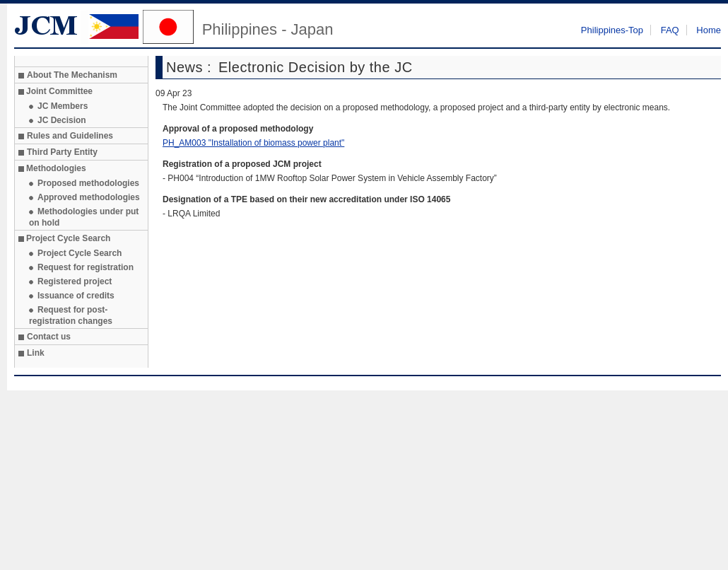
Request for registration (86, 267)
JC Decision (62, 120)
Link (36, 353)
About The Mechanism (72, 75)
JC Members (63, 106)
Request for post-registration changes (71, 315)
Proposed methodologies (88, 183)
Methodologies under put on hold (84, 217)
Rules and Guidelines (70, 136)
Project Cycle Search (80, 253)
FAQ (670, 30)
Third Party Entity (62, 152)
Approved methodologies (89, 197)
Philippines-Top (612, 30)
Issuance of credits (76, 296)
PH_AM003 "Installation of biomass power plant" (253, 143)
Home (709, 30)
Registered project (75, 281)
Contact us (49, 337)
